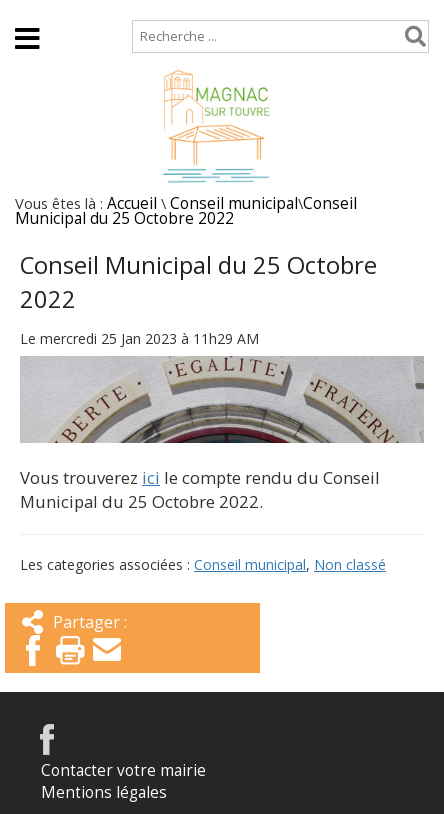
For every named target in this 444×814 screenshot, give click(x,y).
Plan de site (127, 9)
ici (151, 477)
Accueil (32, 9)
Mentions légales (104, 792)
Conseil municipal (234, 203)
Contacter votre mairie (123, 770)
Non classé (350, 564)
